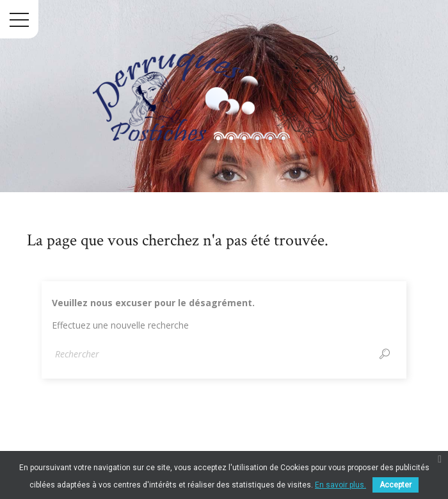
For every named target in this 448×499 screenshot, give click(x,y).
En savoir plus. (340, 485)
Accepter (396, 485)
